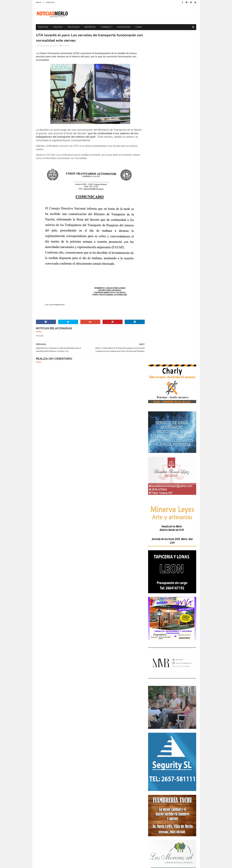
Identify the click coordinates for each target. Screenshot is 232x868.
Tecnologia (178, 790)
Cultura (185, 754)
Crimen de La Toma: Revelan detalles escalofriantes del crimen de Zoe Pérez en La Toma (181, 706)
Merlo (171, 774)
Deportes (90, 27)
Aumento (168, 748)
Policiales (74, 27)
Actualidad (155, 748)
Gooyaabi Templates (85, 864)
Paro (152, 779)
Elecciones (168, 764)
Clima (139, 27)
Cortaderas (171, 754)
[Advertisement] (62, 837)
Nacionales (124, 27)
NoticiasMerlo (163, 669)
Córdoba (180, 748)
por (151, 785)
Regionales (155, 790)
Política (187, 779)
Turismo (105, 27)
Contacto (50, 3)
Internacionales (157, 774)
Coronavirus (156, 754)
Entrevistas (155, 769)
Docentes (167, 759)
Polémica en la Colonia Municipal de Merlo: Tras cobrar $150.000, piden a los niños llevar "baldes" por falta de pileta (172, 689)
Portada (43, 27)
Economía (179, 759)
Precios (173, 785)
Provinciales (186, 785)
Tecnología (155, 795)
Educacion (155, 764)
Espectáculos (171, 769)
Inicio (39, 3)
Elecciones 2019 (184, 764)
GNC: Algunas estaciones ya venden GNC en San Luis (180, 719)
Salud (167, 790)
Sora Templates (53, 864)
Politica (58, 27)
